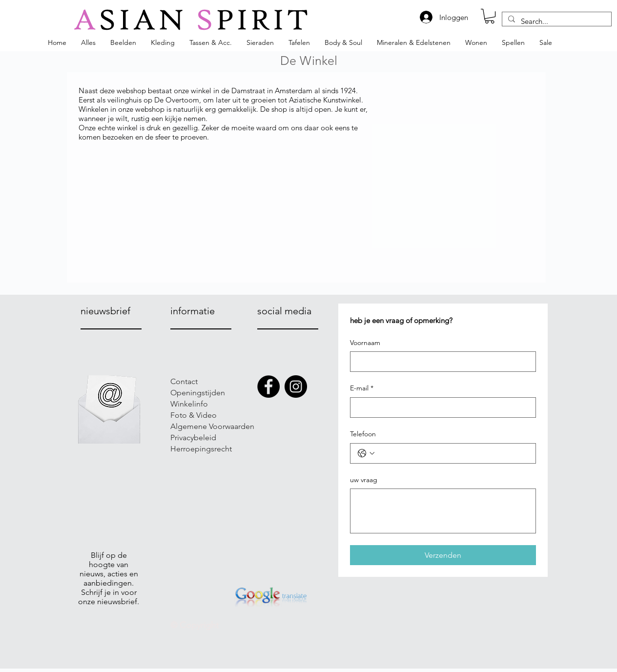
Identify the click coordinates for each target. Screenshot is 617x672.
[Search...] (556, 21)
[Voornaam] (440, 362)
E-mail (362, 388)
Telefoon (363, 434)
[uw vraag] (443, 511)
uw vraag (364, 480)
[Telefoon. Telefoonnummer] (453, 453)
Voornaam (365, 343)
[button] (490, 16)
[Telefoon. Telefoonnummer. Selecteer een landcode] (366, 453)
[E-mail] (440, 407)
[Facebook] (268, 387)
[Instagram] (296, 387)
